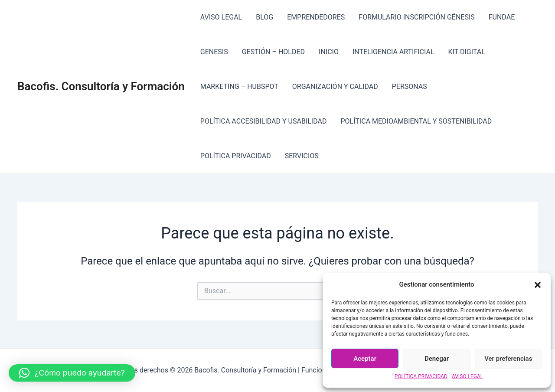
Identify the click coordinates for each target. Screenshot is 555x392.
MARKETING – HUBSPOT (239, 87)
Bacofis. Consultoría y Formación (101, 86)
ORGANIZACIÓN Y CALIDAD (335, 87)
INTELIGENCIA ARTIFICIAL (393, 52)
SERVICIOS (302, 156)
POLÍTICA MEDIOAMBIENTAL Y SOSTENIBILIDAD (416, 121)
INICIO (329, 52)
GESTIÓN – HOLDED (273, 52)
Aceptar (365, 359)
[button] (538, 285)
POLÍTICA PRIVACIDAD (421, 376)
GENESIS (214, 52)
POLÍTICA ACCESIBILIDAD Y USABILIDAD (264, 121)
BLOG (264, 17)
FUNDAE (502, 17)
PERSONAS (410, 87)
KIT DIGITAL (467, 52)
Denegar (437, 359)
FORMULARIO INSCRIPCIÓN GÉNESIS (416, 17)
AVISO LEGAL (467, 376)
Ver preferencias (508, 359)
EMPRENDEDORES (316, 17)
